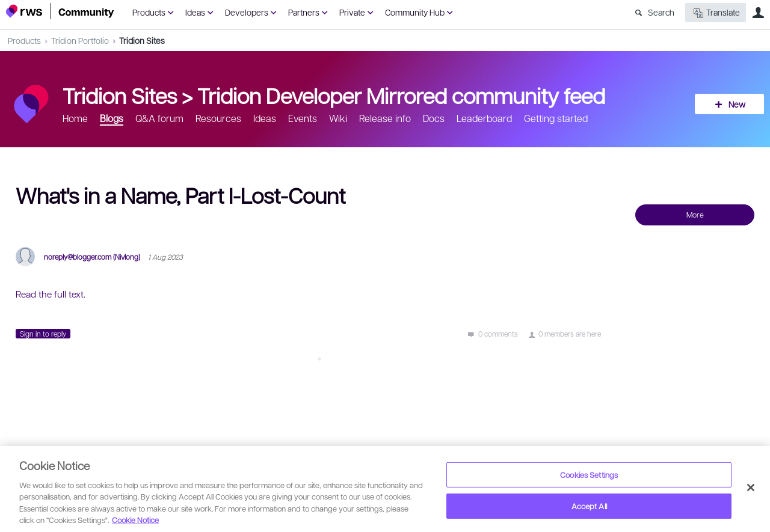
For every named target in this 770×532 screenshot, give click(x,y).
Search (661, 12)
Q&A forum (159, 118)
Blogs (112, 118)
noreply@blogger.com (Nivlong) (92, 257)
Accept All (589, 506)
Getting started (556, 118)
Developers (247, 12)
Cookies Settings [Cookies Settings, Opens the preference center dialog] (589, 475)
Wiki (338, 118)
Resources (218, 118)
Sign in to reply (43, 334)
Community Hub (415, 12)
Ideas (195, 12)
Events (303, 118)
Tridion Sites (142, 40)
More (695, 215)
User (758, 13)
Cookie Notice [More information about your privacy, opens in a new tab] (135, 520)
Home (75, 118)
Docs (434, 118)
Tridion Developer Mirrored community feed (401, 95)
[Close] (751, 488)
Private (352, 12)
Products (149, 12)
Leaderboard (484, 118)
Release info (385, 118)
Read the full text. (51, 294)
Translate (716, 13)
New (737, 104)
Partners (304, 12)
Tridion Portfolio (80, 40)
